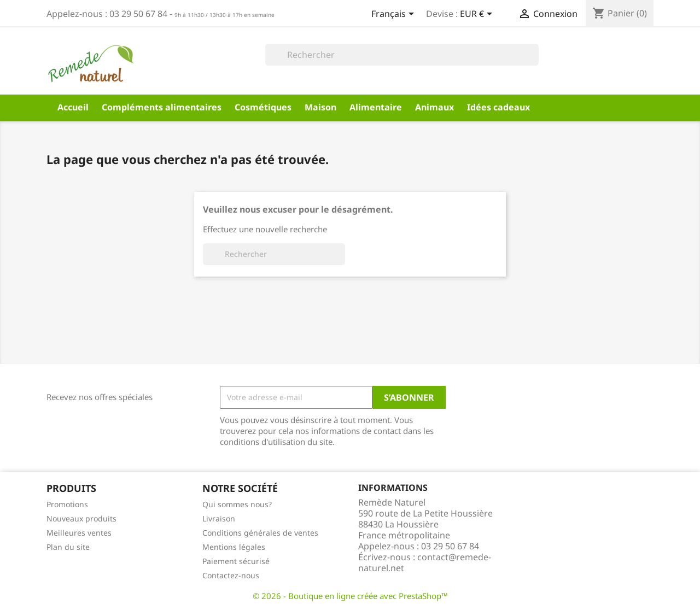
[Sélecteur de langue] (395, 15)
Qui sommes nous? (237, 504)
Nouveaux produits (81, 518)
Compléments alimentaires (162, 107)
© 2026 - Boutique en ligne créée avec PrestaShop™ (350, 596)
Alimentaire (376, 107)
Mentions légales (234, 547)
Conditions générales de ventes (260, 533)
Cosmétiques (263, 107)
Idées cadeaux (498, 107)
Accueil (73, 107)
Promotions (67, 504)
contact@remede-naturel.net (425, 562)
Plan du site (68, 547)
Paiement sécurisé (236, 561)
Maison (320, 107)
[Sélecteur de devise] (478, 15)
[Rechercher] (402, 55)
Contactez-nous (231, 575)
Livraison (219, 518)
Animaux (434, 107)
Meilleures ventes (79, 533)
